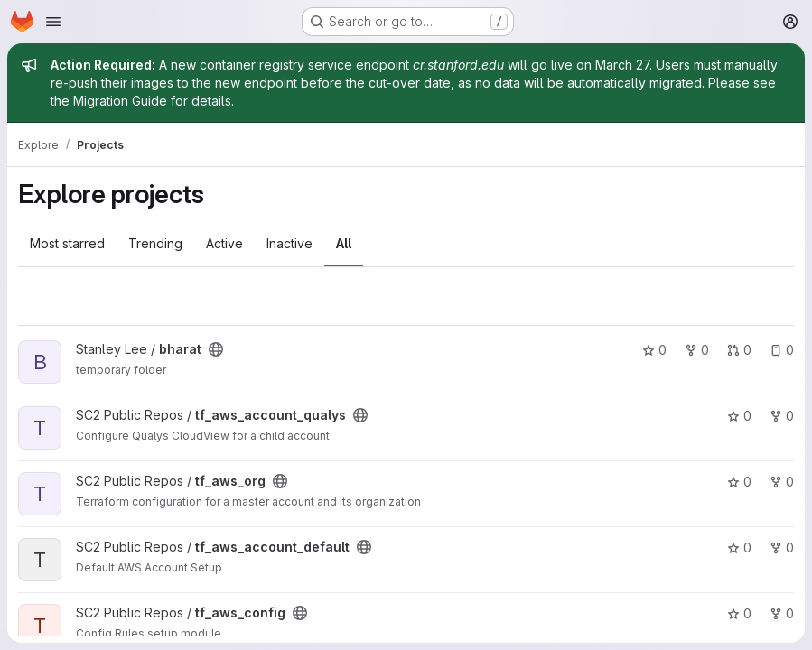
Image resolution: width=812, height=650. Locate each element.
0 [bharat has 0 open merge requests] (739, 350)
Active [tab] (224, 243)
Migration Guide (120, 101)
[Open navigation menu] (53, 22)
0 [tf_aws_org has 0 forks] (782, 482)
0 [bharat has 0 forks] (697, 350)
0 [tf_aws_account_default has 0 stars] (739, 548)
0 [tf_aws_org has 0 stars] (739, 482)
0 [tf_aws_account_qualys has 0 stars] (739, 416)
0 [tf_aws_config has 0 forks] (782, 613)
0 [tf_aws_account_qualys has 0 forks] (782, 416)
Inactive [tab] (289, 243)
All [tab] (344, 243)
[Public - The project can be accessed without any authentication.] (216, 349)
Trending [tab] (155, 243)
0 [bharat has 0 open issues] (782, 350)
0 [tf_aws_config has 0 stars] (739, 613)
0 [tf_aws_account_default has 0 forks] (782, 548)
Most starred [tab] (67, 243)
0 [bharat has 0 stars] (654, 350)
